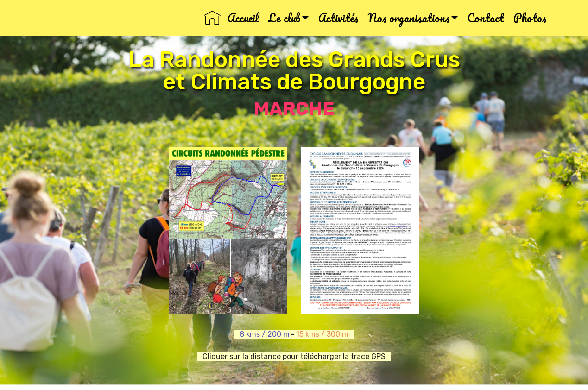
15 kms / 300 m (325, 334)
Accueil (231, 18)
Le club (284, 18)
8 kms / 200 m (262, 334)
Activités (338, 18)
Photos (530, 18)
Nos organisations (409, 18)
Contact (486, 18)
